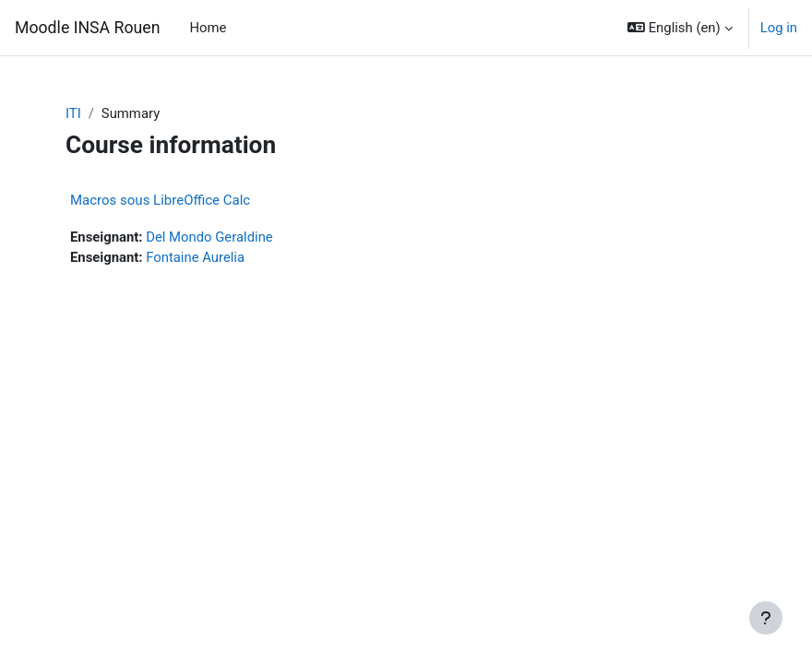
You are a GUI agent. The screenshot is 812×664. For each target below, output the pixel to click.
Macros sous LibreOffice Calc (160, 200)
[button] (680, 28)
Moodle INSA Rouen (87, 28)
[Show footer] (766, 618)
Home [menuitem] (208, 28)
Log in (779, 28)
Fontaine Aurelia (195, 257)
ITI (73, 113)
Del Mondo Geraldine (209, 237)
